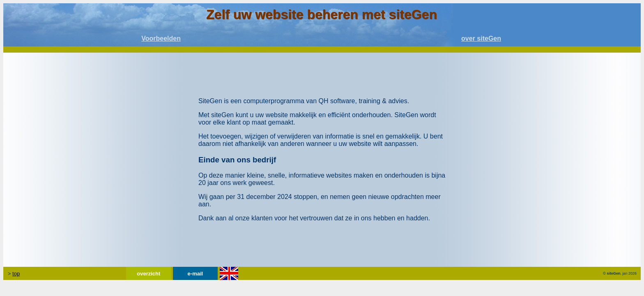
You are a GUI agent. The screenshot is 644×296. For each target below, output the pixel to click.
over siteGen (481, 38)
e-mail (195, 274)
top (16, 274)
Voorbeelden (161, 38)
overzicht (148, 274)
